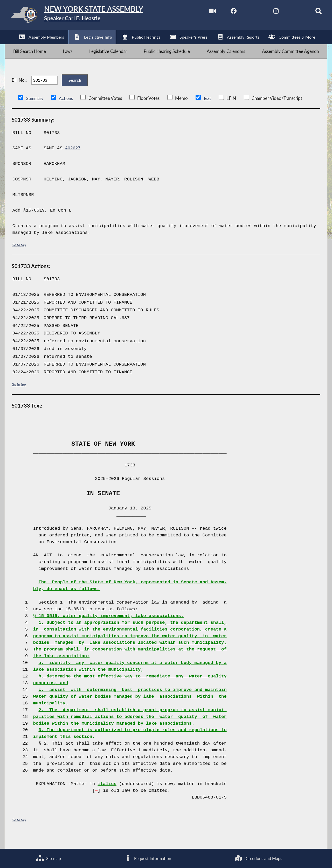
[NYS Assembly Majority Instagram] (268, 13)
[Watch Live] (203, 13)
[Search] (311, 13)
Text (208, 110)
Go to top (19, 256)
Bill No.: (19, 89)
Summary (35, 110)
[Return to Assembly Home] (87, 16)
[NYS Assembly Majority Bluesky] (290, 13)
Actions (67, 110)
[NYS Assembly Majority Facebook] (224, 13)
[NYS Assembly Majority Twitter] (246, 13)
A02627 (73, 160)
